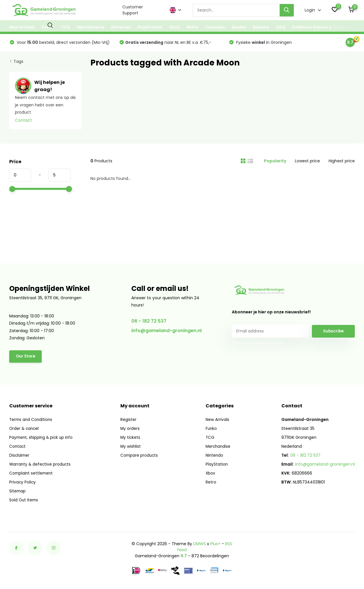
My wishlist (132, 447)
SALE (281, 27)
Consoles (215, 27)
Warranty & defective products (41, 465)
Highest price (342, 163)
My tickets (132, 438)
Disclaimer (20, 456)
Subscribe (333, 333)
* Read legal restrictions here (257, 345)
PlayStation (150, 27)
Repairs (261, 27)
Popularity (275, 163)
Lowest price (307, 163)
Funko (48, 27)
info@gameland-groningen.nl (166, 333)
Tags (18, 63)
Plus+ (215, 545)
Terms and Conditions (32, 420)
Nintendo (121, 27)
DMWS (200, 545)
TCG (66, 27)
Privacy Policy (23, 483)
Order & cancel (25, 429)
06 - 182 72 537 (149, 323)
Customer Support (133, 10)
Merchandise (91, 27)
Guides (239, 27)
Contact (23, 122)
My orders (132, 429)
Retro (193, 27)
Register (130, 420)
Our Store (26, 359)
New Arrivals (22, 27)
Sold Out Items (24, 501)
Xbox (175, 27)
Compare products (141, 456)
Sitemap (18, 492)
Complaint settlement (32, 474)
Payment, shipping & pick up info (42, 438)
